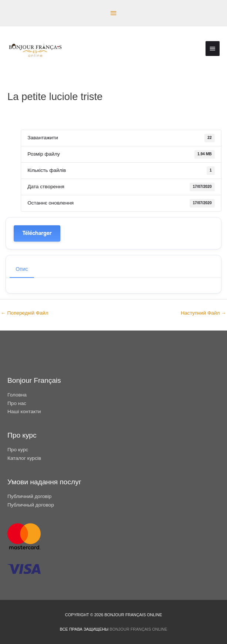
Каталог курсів (24, 458)
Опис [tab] (22, 269)
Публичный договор (31, 505)
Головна (17, 395)
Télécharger (37, 233)
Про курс (18, 450)
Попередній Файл (24, 313)
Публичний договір (29, 496)
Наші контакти (24, 411)
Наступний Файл (203, 313)
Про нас (17, 403)
